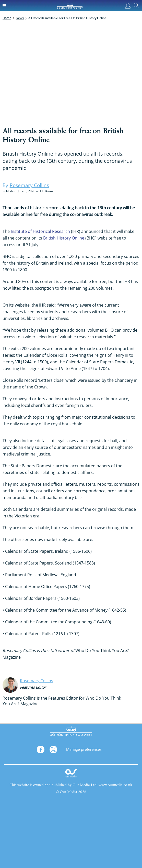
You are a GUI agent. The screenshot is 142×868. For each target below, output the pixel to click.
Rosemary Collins (37, 681)
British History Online (64, 238)
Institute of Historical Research (40, 231)
